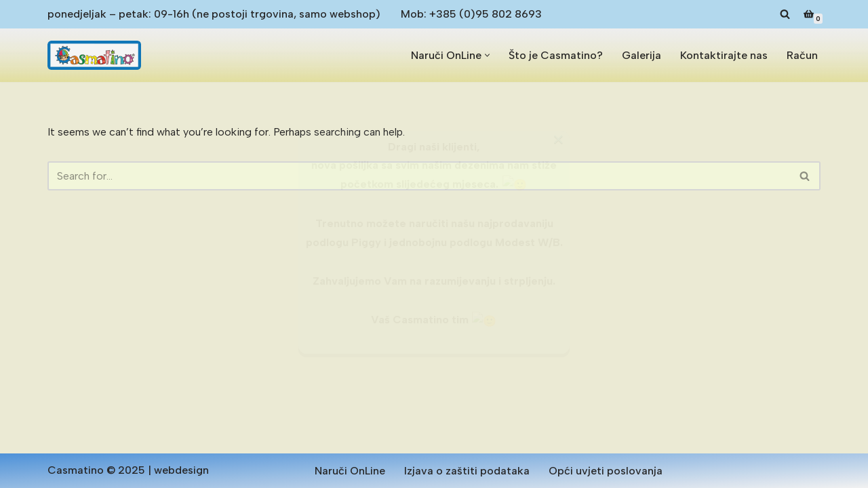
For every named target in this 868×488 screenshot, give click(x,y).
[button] (487, 55)
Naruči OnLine (350, 471)
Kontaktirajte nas (724, 55)
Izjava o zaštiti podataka (467, 471)
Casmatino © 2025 (96, 470)
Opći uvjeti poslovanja (606, 471)
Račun (802, 55)
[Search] (785, 14)
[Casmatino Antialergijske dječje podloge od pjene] (94, 55)
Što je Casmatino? (556, 55)
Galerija (642, 55)
